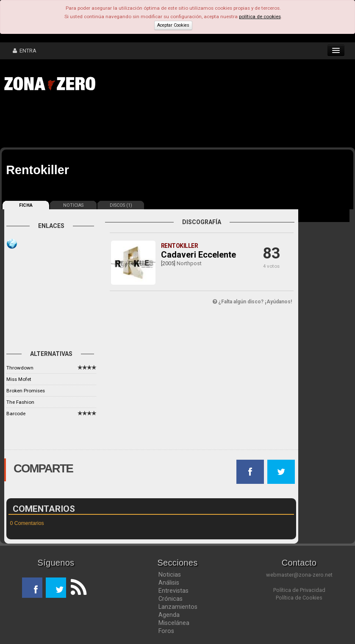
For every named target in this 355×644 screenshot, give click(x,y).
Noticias (170, 575)
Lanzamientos (178, 607)
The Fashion (20, 402)
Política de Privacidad (299, 590)
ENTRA (25, 51)
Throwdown (20, 368)
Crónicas (171, 599)
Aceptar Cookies (173, 25)
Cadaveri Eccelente (198, 255)
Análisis (169, 583)
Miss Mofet (19, 379)
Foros (166, 631)
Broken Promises (26, 391)
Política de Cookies (299, 598)
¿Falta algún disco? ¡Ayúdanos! (252, 302)
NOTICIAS (73, 205)
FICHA (26, 205)
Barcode (16, 414)
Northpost (189, 263)
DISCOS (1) (121, 205)
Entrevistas (173, 591)
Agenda (169, 615)
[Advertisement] (131, 122)
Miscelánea (174, 623)
